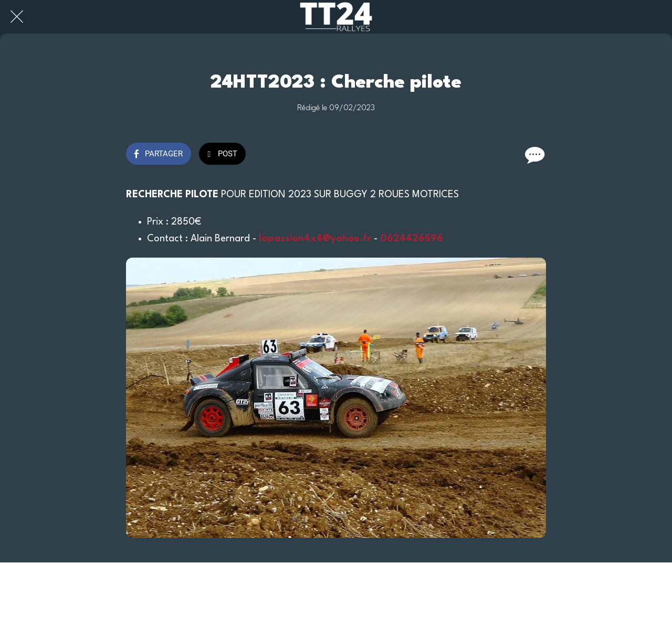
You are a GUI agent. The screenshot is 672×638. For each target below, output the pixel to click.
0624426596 (412, 239)
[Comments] (533, 155)
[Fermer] (17, 17)
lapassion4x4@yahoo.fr (315, 239)
